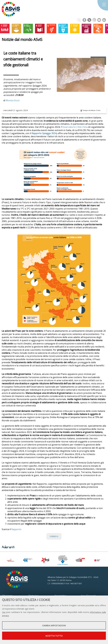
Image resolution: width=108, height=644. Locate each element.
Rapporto (16, 529)
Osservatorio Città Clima (75, 127)
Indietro (54, 536)
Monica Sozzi (13, 100)
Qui (4, 612)
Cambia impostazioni (54, 625)
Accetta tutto (54, 636)
